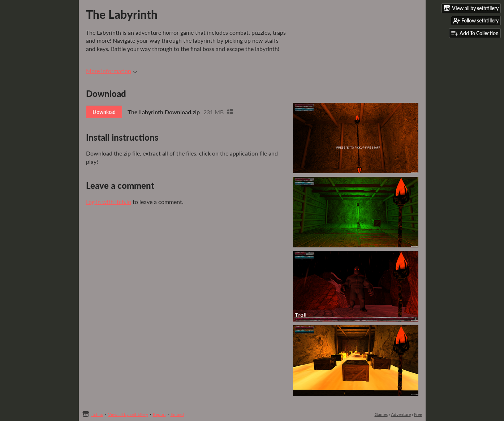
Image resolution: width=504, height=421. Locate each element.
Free (418, 414)
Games (381, 414)
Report (159, 414)
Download (104, 112)
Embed (177, 414)
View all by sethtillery (128, 414)
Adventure (401, 414)
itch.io (97, 414)
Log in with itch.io (109, 202)
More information (112, 71)
